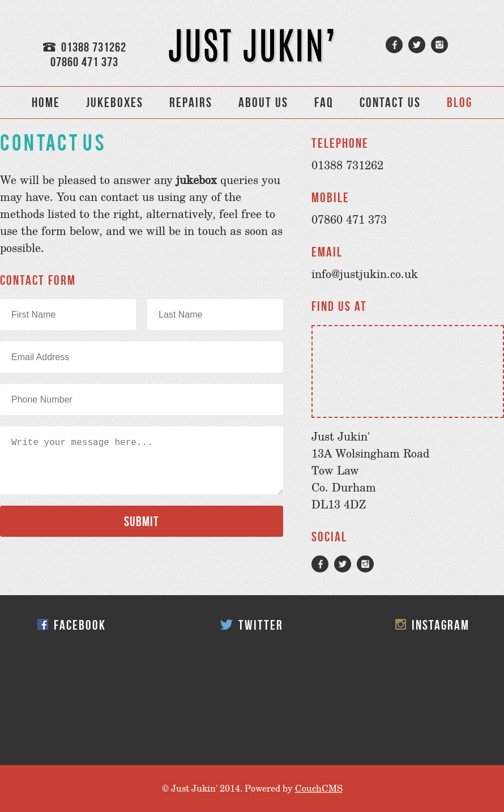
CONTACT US (390, 102)
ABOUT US (263, 102)
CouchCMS (319, 788)
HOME (46, 102)
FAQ (324, 102)
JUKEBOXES (115, 102)
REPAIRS (191, 102)
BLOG (460, 102)
